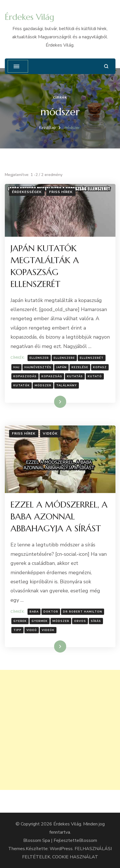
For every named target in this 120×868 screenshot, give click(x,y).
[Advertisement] (60, 730)
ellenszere (64, 358)
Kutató (95, 376)
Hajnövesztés (38, 367)
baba (34, 612)
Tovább (53, 402)
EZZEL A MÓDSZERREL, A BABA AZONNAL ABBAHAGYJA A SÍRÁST (59, 516)
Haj (16, 367)
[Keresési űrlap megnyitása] (106, 66)
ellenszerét (92, 358)
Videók (50, 433)
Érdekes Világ (30, 17)
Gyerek (20, 621)
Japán (61, 367)
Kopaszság (52, 376)
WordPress (61, 849)
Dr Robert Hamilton (83, 612)
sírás (96, 621)
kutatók (22, 385)
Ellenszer (39, 358)
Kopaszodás (25, 376)
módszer (43, 385)
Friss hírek (61, 192)
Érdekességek (27, 192)
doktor (51, 612)
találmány (67, 385)
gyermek (40, 621)
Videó (32, 630)
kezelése (80, 367)
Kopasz (100, 367)
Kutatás (75, 376)
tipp (17, 630)
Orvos (80, 621)
